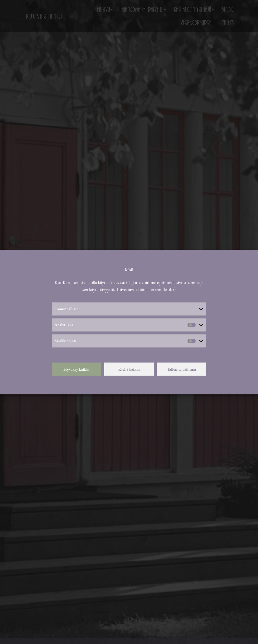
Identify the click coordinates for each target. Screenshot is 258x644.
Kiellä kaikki (129, 369)
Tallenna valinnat (182, 369)
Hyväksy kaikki (76, 369)
